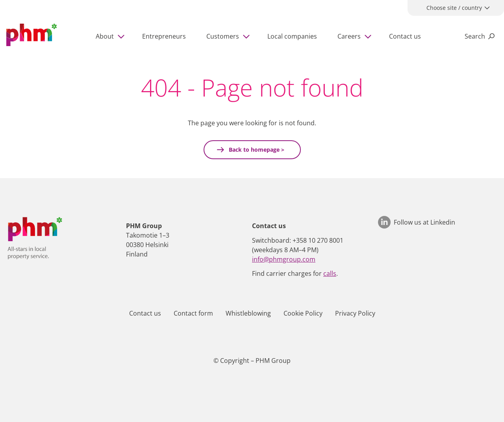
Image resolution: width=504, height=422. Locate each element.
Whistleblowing (248, 313)
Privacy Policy (355, 313)
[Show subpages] (122, 36)
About (105, 36)
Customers (223, 36)
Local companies (292, 36)
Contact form (193, 313)
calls (330, 273)
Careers (349, 36)
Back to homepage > (256, 150)
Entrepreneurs (164, 36)
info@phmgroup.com (284, 259)
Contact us (405, 36)
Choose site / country (454, 8)
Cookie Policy (303, 313)
